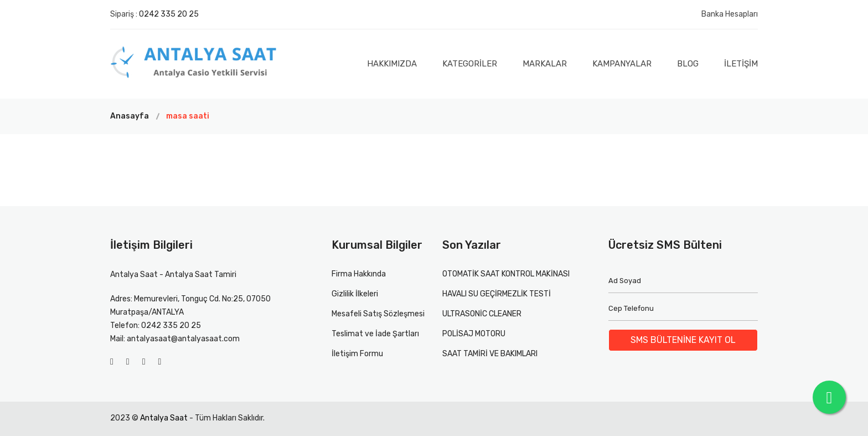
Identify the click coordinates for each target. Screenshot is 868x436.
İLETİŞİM (741, 64)
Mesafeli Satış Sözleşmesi (378, 314)
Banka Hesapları (730, 14)
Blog (688, 64)
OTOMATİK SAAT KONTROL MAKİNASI (506, 274)
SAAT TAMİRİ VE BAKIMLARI (490, 354)
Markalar (545, 64)
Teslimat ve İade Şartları (375, 334)
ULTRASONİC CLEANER (482, 314)
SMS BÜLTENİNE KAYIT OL (683, 340)
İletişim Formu (357, 354)
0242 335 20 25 (169, 14)
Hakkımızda (392, 64)
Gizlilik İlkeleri (355, 294)
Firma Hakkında (359, 274)
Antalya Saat (164, 418)
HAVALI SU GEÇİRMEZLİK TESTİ (497, 294)
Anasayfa (130, 116)
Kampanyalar (622, 64)
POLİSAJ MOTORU (474, 334)
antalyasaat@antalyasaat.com (183, 339)
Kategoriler (470, 64)
